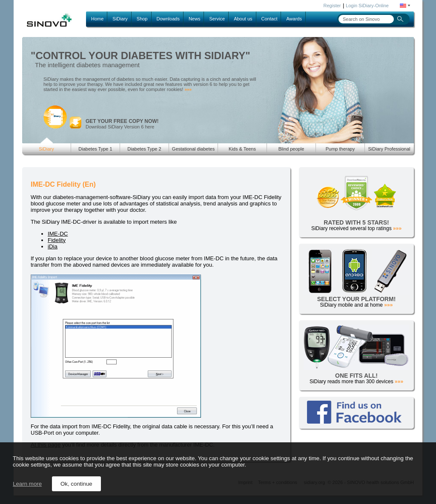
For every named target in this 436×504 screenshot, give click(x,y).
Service (217, 19)
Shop (142, 19)
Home (97, 19)
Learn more (27, 484)
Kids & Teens (242, 149)
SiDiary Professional (389, 149)
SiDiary (120, 19)
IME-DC (58, 234)
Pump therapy (340, 149)
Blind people (291, 149)
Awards (294, 19)
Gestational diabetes (193, 149)
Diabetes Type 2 (144, 149)
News (195, 19)
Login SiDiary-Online (367, 6)
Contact (270, 19)
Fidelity (57, 240)
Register (332, 6)
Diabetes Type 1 (95, 149)
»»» (188, 90)
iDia (53, 246)
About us (243, 19)
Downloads (168, 19)
